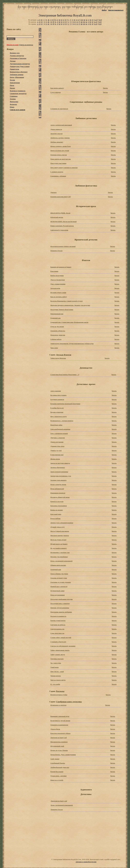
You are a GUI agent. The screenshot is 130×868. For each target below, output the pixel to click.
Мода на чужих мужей (58, 540)
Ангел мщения (56, 391)
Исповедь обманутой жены (60, 497)
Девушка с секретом (58, 438)
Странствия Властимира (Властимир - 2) (65, 375)
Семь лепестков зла (57, 633)
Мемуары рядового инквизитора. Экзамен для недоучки (70, 305)
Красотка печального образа (60, 733)
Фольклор (13, 104)
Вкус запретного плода (59, 416)
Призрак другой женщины (60, 608)
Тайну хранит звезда (58, 654)
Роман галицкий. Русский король (62, 226)
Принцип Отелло (56, 251)
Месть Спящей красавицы (60, 531)
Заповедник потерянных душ (61, 476)
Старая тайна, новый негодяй (61, 637)
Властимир (54, 271)
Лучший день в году (58, 527)
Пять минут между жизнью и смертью (64, 168)
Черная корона (56, 676)
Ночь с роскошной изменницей (61, 561)
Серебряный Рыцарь (58, 763)
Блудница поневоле (57, 399)
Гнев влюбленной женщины (60, 429)
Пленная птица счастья (59, 155)
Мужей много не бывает (59, 544)
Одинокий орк (56, 318)
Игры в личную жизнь (58, 484)
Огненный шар (56, 569)
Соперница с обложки (58, 176)
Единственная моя (57, 455)
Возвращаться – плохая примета (62, 421)
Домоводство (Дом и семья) (20, 66)
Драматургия (15, 69)
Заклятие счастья (56, 134)
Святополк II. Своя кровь (59, 230)
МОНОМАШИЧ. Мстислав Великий (64, 222)
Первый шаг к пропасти (59, 586)
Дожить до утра (56, 450)
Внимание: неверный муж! (60, 716)
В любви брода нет (57, 408)
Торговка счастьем (57, 659)
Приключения (15, 83)
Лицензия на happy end (59, 738)
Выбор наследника (57, 275)
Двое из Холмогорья (58, 280)
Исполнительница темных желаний (63, 246)
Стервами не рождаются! (59, 109)
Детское (13, 61)
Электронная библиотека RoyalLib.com (65, 15)
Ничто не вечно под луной (60, 151)
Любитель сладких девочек (60, 138)
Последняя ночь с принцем (60, 603)
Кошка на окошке (57, 510)
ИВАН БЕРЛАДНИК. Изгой (60, 213)
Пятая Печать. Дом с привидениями (63, 755)
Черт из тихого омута (58, 680)
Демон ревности (56, 129)
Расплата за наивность (58, 616)
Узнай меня (54, 667)
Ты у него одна (56, 663)
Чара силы (54, 348)
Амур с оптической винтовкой (61, 125)
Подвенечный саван (57, 591)
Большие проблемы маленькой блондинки (65, 404)
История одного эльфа (58, 292)
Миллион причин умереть (60, 535)
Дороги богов (55, 729)
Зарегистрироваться (116, 10)
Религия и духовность (18, 91)
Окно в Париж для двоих (59, 574)
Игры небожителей (57, 489)
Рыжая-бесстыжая (57, 772)
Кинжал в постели (57, 501)
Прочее (12, 88)
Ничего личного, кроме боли (61, 146)
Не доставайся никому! (59, 548)
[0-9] (100, 20)
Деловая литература (17, 56)
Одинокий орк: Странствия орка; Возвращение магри (69, 322)
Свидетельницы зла (57, 629)
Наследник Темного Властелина (62, 309)
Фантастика (14, 102)
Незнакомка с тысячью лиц (60, 552)
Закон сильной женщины (59, 472)
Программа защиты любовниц (61, 612)
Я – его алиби (55, 684)
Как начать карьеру (57, 88)
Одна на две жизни (57, 326)
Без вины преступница (58, 395)
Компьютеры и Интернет (19, 72)
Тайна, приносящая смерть (60, 650)
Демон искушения (57, 442)
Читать (105, 88)
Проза (12, 85)
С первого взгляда (57, 172)
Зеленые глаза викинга (58, 480)
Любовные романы (17, 75)
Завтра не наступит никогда (60, 463)
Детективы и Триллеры (18, 58)
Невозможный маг (57, 314)
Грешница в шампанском (59, 725)
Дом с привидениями (58, 284)
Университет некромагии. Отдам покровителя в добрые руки (72, 344)
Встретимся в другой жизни (60, 721)
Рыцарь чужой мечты (58, 620)
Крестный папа (56, 514)
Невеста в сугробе (57, 780)
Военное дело (15, 53)
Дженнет (54, 192)
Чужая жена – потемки (58, 776)
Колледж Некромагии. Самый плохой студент (67, 301)
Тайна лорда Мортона (58, 358)
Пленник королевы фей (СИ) (61, 197)
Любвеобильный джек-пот (60, 767)
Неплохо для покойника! (59, 557)
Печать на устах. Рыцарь (59, 750)
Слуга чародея (56, 92)
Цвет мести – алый (57, 671)
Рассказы (60, 691)
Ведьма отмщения (57, 412)
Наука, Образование (17, 77)
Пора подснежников (58, 595)
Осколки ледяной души (59, 578)
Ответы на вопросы (26, 45)
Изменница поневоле (58, 493)
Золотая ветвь (55, 288)
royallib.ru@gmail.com (112, 859)
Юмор (12, 107)
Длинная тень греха (57, 446)
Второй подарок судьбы (59, 695)
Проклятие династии (58, 335)
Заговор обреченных (58, 467)
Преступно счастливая (58, 163)
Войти (104, 10)
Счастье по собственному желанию (63, 646)
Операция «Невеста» (58, 331)
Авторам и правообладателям (86, 862)
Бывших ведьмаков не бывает (61, 267)
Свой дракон (55, 759)
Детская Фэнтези (64, 355)
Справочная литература (18, 93)
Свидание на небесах (58, 625)
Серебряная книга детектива (69, 702)
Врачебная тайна (56, 425)
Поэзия (12, 80)
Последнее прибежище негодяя (61, 599)
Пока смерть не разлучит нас (61, 159)
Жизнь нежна (55, 459)
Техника (13, 99)
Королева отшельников (59, 506)
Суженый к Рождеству (58, 642)
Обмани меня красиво (58, 565)
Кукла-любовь (55, 518)
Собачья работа (56, 339)
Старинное (14, 96)
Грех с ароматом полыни (59, 433)
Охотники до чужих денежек (61, 582)
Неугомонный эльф (57, 746)
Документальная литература (20, 64)
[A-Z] (96, 20)
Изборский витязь (57, 217)
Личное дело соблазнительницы (62, 523)
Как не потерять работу (59, 297)
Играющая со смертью (58, 705)
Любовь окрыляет (57, 142)
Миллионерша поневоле (59, 742)
